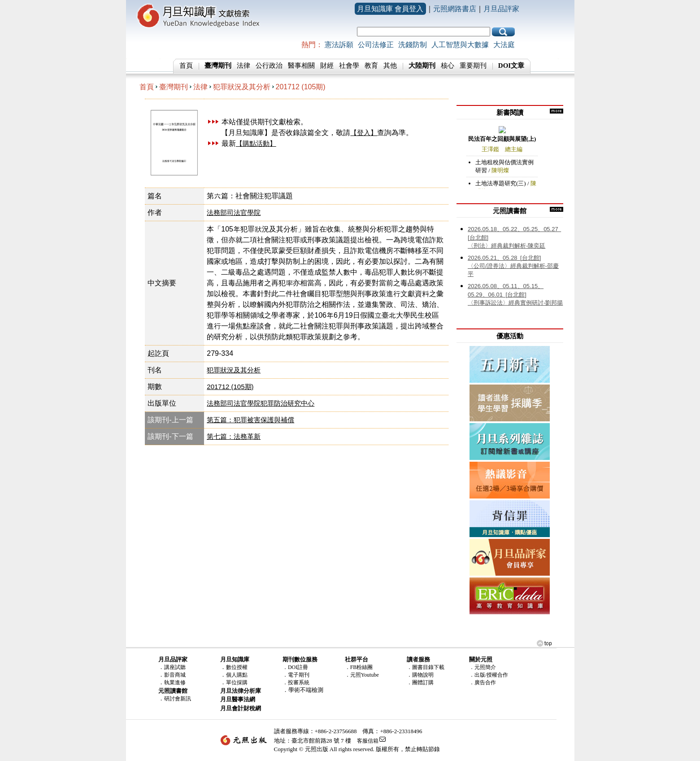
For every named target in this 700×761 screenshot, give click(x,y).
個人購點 (237, 675)
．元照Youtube (362, 675)
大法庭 (504, 45)
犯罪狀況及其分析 (242, 87)
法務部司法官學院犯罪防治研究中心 (261, 403)
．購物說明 (420, 675)
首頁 (186, 66)
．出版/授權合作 (489, 675)
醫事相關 (301, 66)
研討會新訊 (178, 699)
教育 (371, 66)
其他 (390, 66)
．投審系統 (296, 682)
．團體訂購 (420, 682)
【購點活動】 (256, 143)
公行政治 (269, 66)
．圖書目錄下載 (426, 667)
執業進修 (175, 682)
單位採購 (237, 682)
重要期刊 (473, 66)
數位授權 (237, 667)
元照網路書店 (455, 9)
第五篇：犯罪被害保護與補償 (250, 420)
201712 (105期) (301, 87)
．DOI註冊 (295, 667)
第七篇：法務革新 (234, 436)
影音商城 (175, 675)
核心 (448, 66)
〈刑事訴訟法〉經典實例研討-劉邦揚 (515, 294)
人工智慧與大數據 (460, 45)
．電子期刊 (296, 675)
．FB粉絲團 (359, 667)
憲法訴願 (339, 45)
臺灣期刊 (174, 87)
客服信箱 (368, 741)
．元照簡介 (483, 667)
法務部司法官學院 (234, 212)
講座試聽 (175, 667)
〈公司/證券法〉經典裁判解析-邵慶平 (513, 266)
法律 (243, 66)
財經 (327, 66)
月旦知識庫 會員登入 (390, 9)
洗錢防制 (413, 45)
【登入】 (364, 133)
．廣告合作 (483, 682)
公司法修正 (376, 45)
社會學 (349, 66)
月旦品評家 (501, 9)
